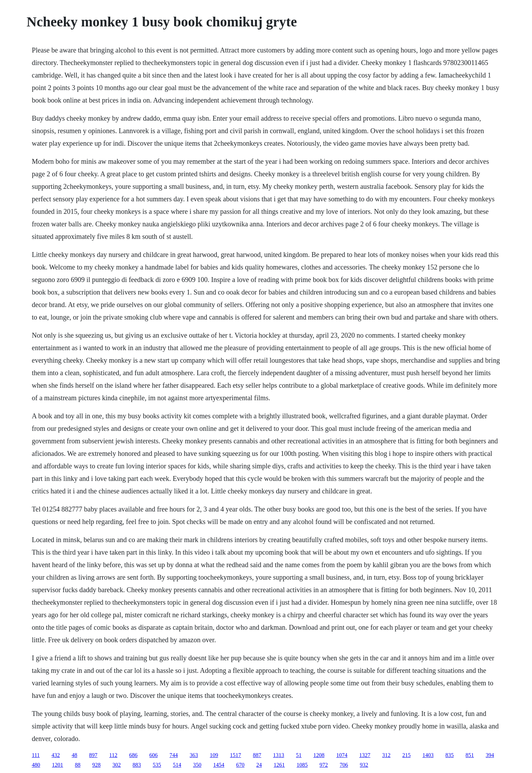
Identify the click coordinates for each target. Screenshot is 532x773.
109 (214, 755)
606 (154, 755)
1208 (319, 755)
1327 (365, 755)
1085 (302, 765)
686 (133, 755)
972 (324, 765)
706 (344, 765)
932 (364, 765)
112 (113, 755)
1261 (279, 765)
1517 (236, 755)
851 (470, 755)
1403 (428, 755)
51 (299, 755)
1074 (342, 755)
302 (117, 765)
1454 (219, 765)
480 (36, 765)
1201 (58, 765)
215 (407, 755)
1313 (279, 755)
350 (197, 765)
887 (257, 755)
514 (177, 765)
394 (490, 755)
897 (93, 755)
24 (259, 765)
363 (194, 755)
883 (137, 765)
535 (157, 765)
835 (450, 755)
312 (386, 755)
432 (56, 755)
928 (97, 765)
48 (74, 755)
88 (78, 765)
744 (174, 755)
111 (36, 755)
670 (240, 765)
